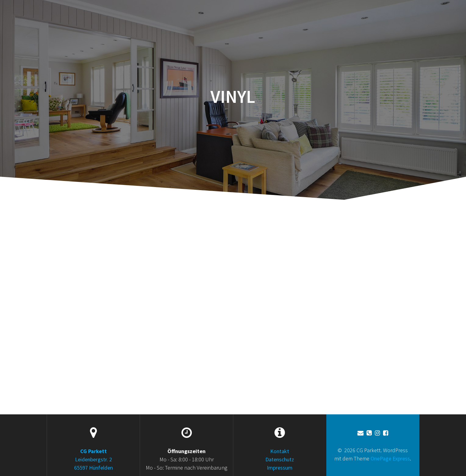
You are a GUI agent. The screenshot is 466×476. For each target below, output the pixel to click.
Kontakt (280, 451)
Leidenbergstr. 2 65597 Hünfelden (93, 459)
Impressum (280, 468)
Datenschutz (280, 459)
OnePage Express (390, 458)
